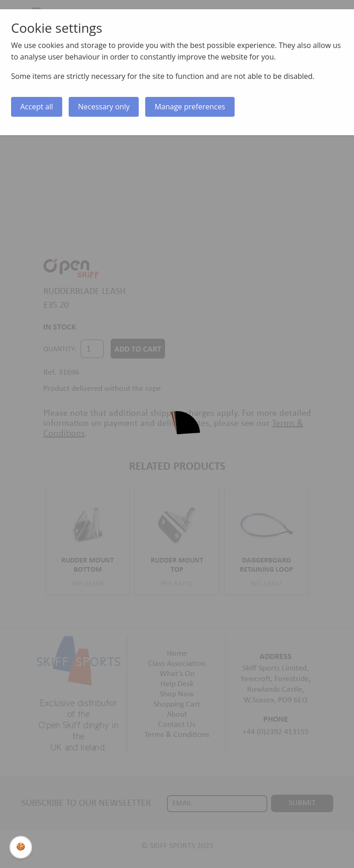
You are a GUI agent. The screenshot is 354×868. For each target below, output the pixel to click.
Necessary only (104, 107)
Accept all (37, 107)
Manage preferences (190, 107)
